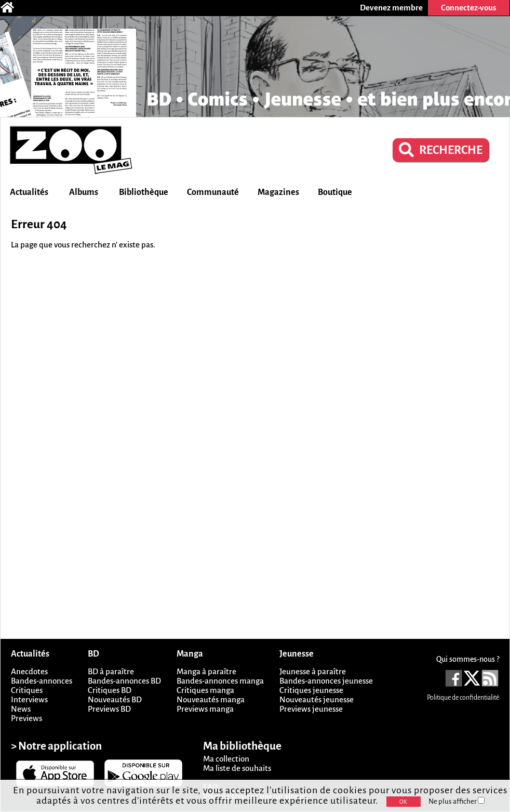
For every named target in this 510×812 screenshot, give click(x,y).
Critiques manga (205, 690)
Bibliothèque (144, 192)
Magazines (278, 192)
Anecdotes (29, 671)
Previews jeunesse (311, 709)
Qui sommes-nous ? (468, 659)
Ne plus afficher (457, 801)
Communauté (213, 192)
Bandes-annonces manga (220, 681)
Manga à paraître (206, 671)
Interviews (29, 699)
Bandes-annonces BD (124, 681)
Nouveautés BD (115, 699)
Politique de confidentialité (463, 698)
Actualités (29, 192)
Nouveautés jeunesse (317, 699)
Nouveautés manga (211, 699)
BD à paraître (111, 671)
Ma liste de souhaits (237, 768)
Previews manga (205, 709)
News (21, 709)
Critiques (27, 690)
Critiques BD (110, 690)
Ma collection (226, 759)
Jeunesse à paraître (313, 671)
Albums (84, 192)
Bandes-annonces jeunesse (326, 681)
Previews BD (109, 709)
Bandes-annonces (42, 681)
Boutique (335, 192)
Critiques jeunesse (311, 690)
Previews (26, 718)
